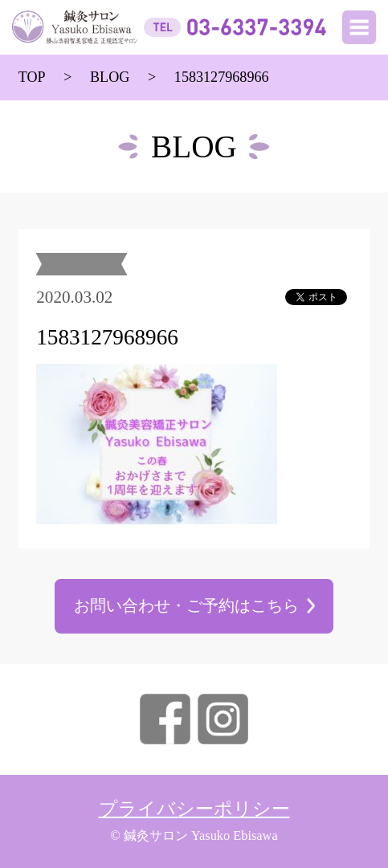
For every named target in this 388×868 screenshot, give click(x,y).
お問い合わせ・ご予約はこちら (186, 606)
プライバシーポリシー (194, 809)
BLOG (110, 77)
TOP (32, 77)
